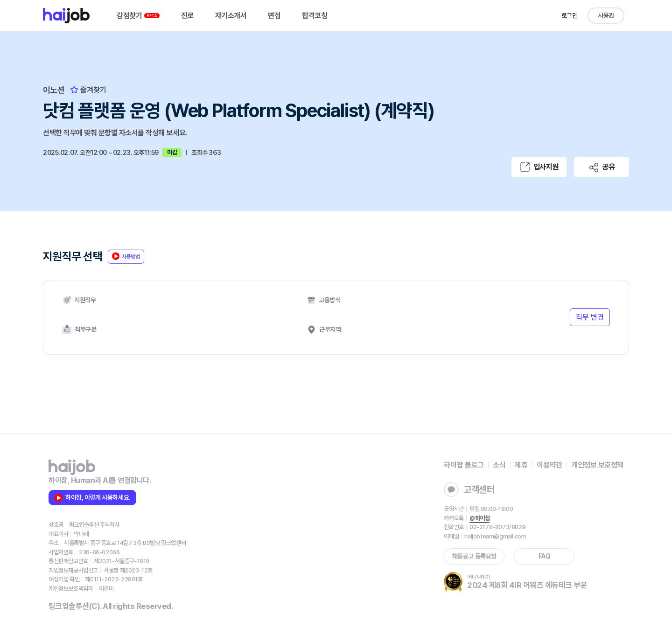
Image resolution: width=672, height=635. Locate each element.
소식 (499, 465)
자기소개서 (231, 16)
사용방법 (126, 256)
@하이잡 (479, 518)
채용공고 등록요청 (474, 556)
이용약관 (549, 465)
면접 (274, 16)
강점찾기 (138, 16)
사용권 (606, 15)
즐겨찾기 (88, 90)
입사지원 (539, 167)
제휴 (521, 465)
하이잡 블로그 (464, 465)
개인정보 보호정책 (597, 465)
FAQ (545, 556)
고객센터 (469, 489)
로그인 (570, 15)
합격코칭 (315, 16)
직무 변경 (590, 317)
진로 (187, 16)
